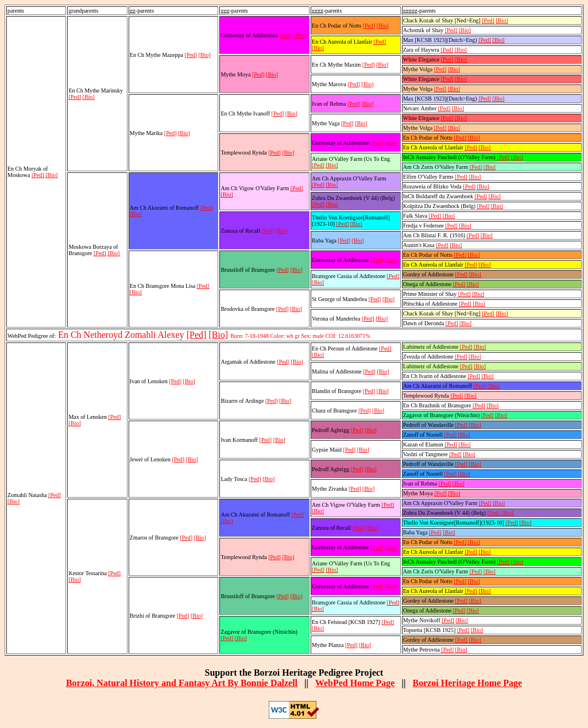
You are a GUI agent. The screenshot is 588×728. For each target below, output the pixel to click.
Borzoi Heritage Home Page (467, 683)
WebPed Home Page (355, 683)
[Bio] (51, 175)
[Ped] (38, 175)
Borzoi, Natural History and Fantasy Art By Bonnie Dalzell (182, 683)
